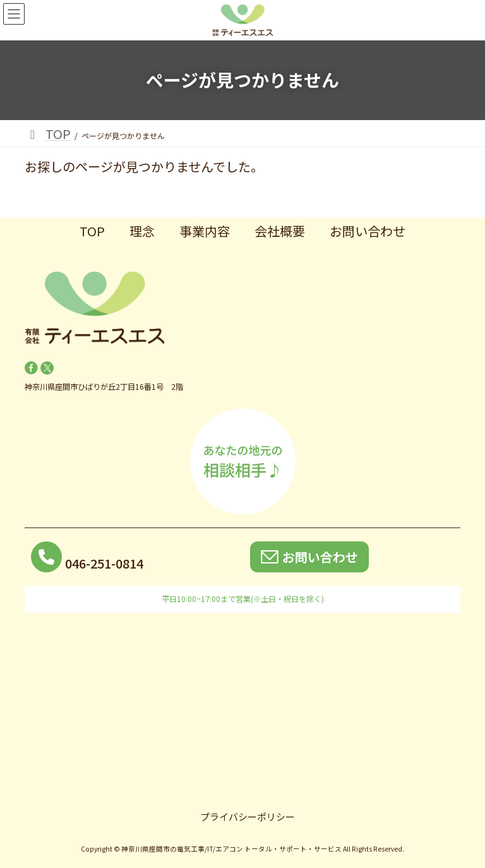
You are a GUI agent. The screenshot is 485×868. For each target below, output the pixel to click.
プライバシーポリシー (248, 817)
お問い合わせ (368, 231)
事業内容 (205, 231)
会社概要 (280, 231)
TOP (92, 231)
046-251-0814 (104, 563)
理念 (142, 231)
